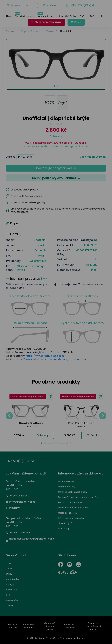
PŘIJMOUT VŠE (93, 339)
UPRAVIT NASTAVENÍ (21, 339)
